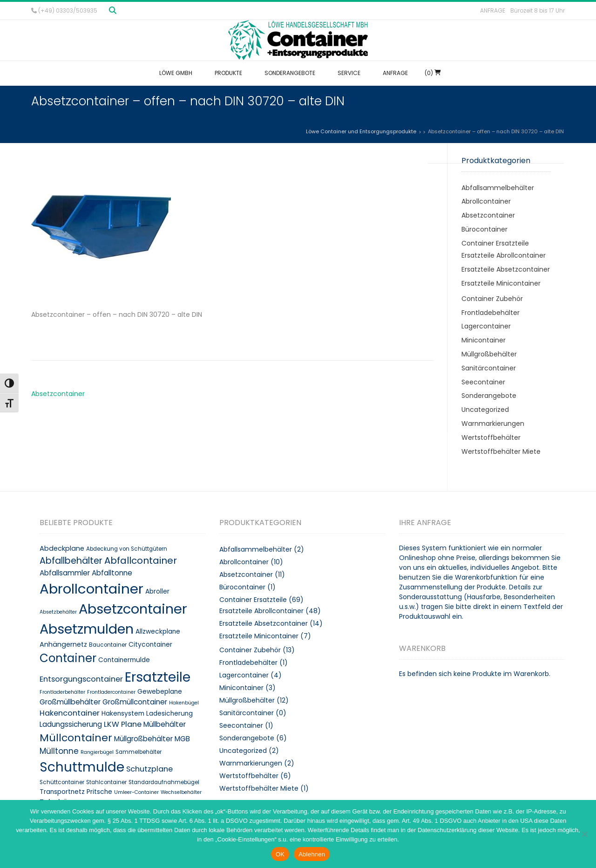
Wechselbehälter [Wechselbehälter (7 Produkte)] (181, 792)
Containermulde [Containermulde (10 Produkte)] (124, 660)
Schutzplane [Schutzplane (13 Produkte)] (149, 769)
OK (280, 854)
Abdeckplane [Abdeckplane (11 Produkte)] (62, 548)
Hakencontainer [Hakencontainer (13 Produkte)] (70, 713)
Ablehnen (312, 854)
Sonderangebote (489, 396)
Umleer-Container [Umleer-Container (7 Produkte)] (136, 792)
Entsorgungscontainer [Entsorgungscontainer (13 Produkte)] (81, 679)
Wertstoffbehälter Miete (501, 451)
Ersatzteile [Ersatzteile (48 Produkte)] (158, 677)
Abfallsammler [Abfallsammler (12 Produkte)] (65, 573)
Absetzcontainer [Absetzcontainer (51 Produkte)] (133, 609)
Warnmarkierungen (493, 424)
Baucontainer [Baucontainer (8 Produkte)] (108, 645)
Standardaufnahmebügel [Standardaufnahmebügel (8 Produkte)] (164, 782)
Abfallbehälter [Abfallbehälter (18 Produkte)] (71, 561)
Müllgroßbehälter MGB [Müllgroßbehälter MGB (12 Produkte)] (152, 739)
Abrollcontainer (486, 201)
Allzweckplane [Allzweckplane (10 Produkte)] (158, 632)
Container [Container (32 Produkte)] (68, 658)
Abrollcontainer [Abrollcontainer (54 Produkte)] (91, 589)
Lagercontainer (486, 326)
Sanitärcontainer (489, 368)
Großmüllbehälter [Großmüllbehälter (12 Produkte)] (70, 702)
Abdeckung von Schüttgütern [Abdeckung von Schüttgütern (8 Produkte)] (127, 549)
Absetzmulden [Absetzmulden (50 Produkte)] (87, 629)
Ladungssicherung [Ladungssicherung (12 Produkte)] (71, 724)
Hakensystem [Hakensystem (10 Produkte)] (123, 714)
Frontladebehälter (491, 313)
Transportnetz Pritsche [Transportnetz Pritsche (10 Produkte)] (76, 792)
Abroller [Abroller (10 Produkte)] (157, 591)
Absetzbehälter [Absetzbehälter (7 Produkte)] (58, 612)
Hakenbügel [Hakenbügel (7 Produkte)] (184, 703)
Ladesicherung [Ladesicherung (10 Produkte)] (169, 714)
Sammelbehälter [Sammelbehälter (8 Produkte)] (139, 752)
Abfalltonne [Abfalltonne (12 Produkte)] (112, 573)
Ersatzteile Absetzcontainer (506, 269)
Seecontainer (483, 382)
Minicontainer (484, 340)
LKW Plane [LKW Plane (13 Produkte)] (123, 724)
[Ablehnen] (584, 834)
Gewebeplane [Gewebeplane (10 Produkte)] (160, 692)
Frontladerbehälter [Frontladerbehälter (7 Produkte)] (62, 692)
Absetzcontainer (58, 394)
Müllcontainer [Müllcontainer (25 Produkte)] (76, 738)
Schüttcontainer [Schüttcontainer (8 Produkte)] (62, 782)
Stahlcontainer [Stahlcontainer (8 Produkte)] (106, 782)
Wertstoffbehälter (491, 437)
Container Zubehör (492, 299)
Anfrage (493, 10)
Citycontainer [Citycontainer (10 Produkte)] (150, 645)
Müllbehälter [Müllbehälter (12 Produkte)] (165, 724)
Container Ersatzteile (495, 243)
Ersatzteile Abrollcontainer (504, 255)
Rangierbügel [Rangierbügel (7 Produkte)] (97, 752)
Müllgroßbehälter (489, 354)
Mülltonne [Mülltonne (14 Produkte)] (59, 751)
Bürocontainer (484, 229)
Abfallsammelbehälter (498, 188)
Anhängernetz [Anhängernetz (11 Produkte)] (63, 644)
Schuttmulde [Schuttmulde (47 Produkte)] (82, 767)
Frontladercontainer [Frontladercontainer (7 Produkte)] (111, 692)
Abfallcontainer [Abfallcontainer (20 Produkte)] (141, 560)
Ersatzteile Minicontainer (501, 283)
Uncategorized (485, 410)
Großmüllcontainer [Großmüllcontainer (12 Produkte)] (135, 702)
